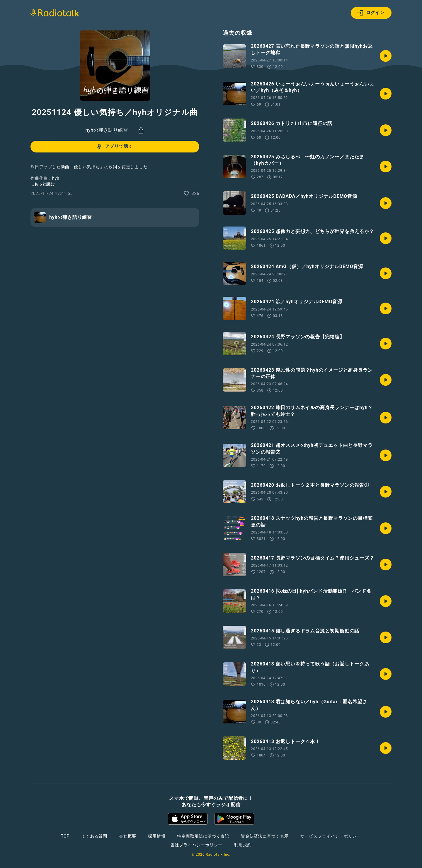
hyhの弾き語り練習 (107, 130)
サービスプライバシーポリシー (331, 836)
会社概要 (128, 836)
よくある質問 (94, 836)
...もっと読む (42, 184)
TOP (65, 836)
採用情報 (157, 836)
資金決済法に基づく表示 (265, 836)
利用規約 (243, 845)
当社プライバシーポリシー (197, 845)
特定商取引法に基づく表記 (203, 836)
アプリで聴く (114, 147)
